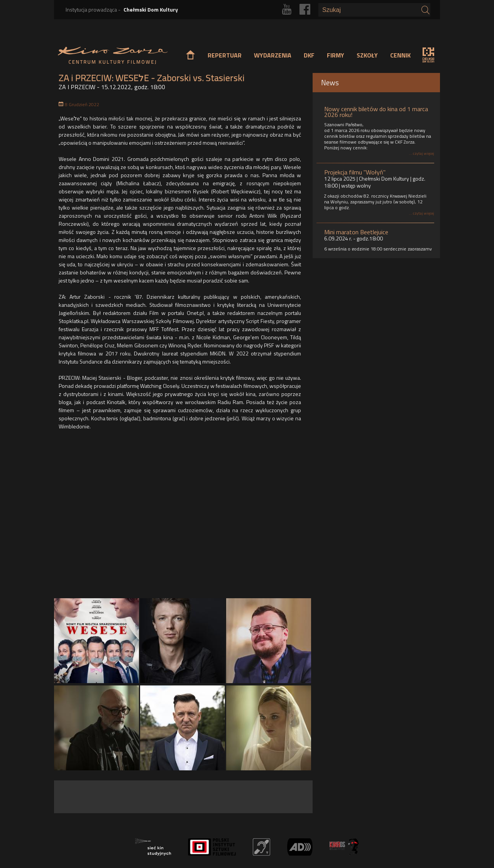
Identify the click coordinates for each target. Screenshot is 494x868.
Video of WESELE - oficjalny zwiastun (183, 516)
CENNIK (400, 55)
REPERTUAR (225, 55)
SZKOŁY (367, 55)
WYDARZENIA (273, 55)
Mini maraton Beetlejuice (356, 232)
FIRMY (336, 55)
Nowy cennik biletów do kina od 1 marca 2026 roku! (376, 112)
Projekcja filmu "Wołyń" (355, 172)
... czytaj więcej (421, 153)
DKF (309, 55)
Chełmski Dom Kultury (151, 9)
